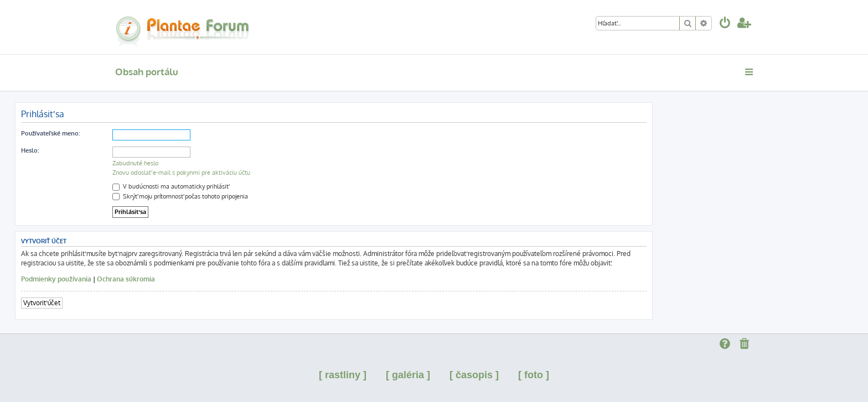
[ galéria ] (408, 375)
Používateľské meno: (50, 133)
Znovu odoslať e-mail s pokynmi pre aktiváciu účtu (181, 173)
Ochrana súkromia (126, 279)
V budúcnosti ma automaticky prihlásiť (170, 186)
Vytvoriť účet (42, 303)
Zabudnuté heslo (135, 163)
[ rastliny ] (343, 375)
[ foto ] (534, 375)
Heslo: (30, 150)
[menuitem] (725, 24)
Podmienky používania (56, 279)
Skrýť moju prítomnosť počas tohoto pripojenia (180, 196)
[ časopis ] (474, 375)
